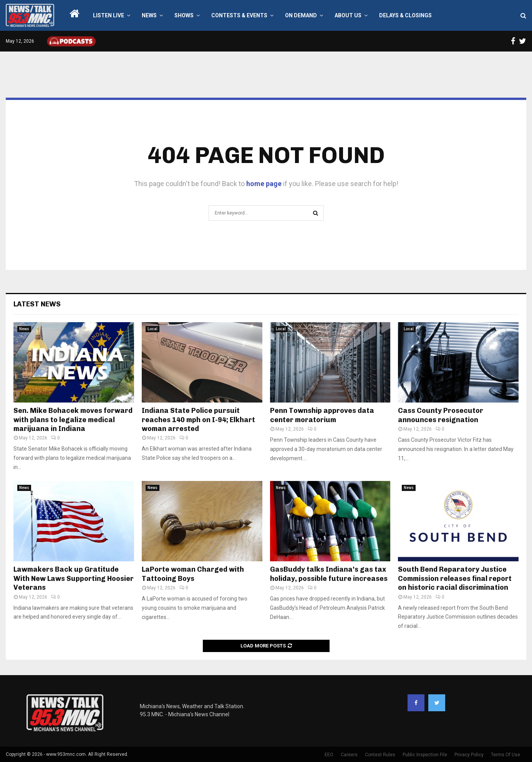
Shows (184, 15)
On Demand (301, 15)
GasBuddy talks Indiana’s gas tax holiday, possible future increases (329, 574)
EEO (329, 755)
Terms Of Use (505, 755)
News (149, 15)
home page (264, 184)
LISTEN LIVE (109, 15)
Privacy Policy (469, 755)
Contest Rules (380, 755)
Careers (349, 755)
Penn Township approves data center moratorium (322, 415)
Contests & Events (239, 15)
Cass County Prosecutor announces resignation (441, 415)
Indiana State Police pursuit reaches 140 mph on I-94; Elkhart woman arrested (198, 420)
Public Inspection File (425, 755)
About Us (348, 15)
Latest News (37, 304)
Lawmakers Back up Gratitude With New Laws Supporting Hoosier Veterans (74, 578)
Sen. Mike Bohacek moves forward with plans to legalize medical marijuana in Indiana (73, 420)
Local (152, 329)
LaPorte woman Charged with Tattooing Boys (193, 574)
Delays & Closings (405, 15)
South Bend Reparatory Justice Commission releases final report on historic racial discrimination (455, 578)
